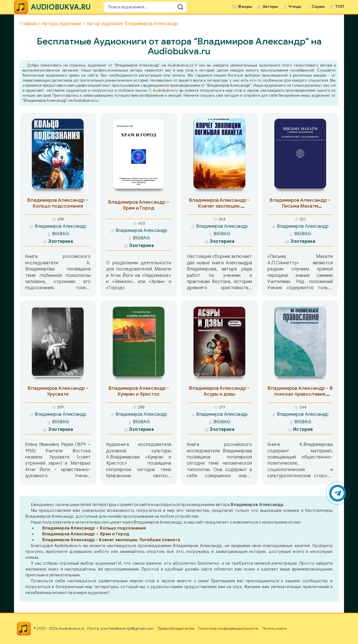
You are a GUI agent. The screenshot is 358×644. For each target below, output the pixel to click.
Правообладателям (176, 628)
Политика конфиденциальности (228, 628)
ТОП (340, 7)
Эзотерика (61, 241)
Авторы (270, 7)
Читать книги (274, 628)
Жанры (245, 7)
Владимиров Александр (61, 226)
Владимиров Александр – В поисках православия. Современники (300, 394)
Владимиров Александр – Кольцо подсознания (58, 203)
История (303, 429)
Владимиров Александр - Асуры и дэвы (219, 391)
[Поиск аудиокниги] (137, 7)
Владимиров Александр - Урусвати (58, 391)
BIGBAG (61, 234)
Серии (318, 7)
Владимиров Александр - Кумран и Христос (139, 391)
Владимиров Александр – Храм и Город (139, 205)
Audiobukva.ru (165, 90)
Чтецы (295, 7)
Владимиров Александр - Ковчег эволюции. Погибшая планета (219, 206)
